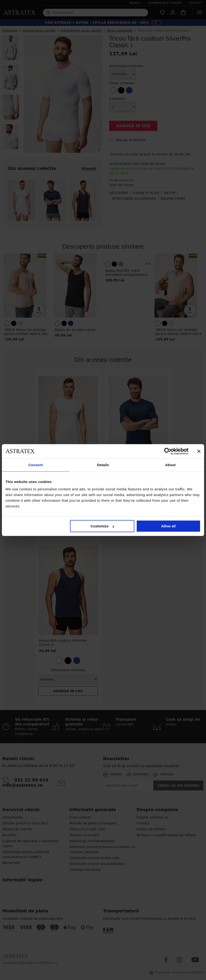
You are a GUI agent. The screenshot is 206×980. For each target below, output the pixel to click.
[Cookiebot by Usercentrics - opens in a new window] (168, 451)
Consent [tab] (36, 465)
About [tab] (170, 465)
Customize (102, 526)
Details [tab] (103, 465)
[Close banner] (199, 451)
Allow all (168, 526)
